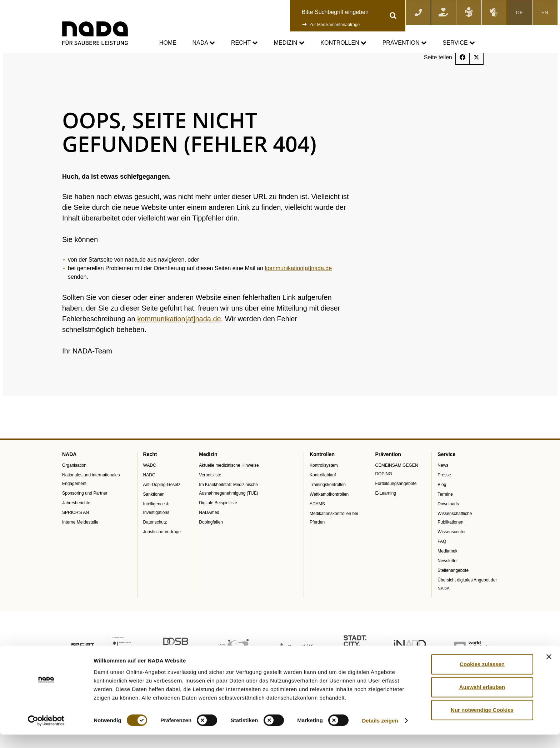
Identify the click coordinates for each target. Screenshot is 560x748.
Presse (444, 493)
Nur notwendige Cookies (482, 723)
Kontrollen (343, 43)
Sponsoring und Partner (85, 511)
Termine (445, 512)
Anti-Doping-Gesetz (162, 503)
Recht (244, 43)
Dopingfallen (211, 540)
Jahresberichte (76, 521)
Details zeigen (380, 734)
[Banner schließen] (549, 670)
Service (459, 43)
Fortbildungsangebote (396, 502)
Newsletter (448, 579)
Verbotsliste (210, 493)
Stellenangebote (453, 589)
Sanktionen (154, 512)
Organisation (74, 484)
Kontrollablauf (323, 493)
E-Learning (386, 511)
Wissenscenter (452, 550)
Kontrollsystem (324, 484)
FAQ (442, 560)
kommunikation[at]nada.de (298, 286)
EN (545, 13)
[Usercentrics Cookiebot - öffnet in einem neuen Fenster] (46, 734)
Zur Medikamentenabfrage (335, 25)
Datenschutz (155, 540)
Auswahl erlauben (482, 700)
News (443, 484)
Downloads (448, 522)
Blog (442, 503)
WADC (150, 484)
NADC (149, 493)
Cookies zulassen (482, 677)
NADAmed (209, 531)
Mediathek (447, 569)
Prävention (405, 43)
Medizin (289, 43)
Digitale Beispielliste (218, 521)
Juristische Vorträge (162, 550)
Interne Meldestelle (80, 540)
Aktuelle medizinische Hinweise (229, 484)
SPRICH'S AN (76, 531)
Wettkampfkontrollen (329, 512)
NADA (204, 43)
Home (168, 43)
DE (519, 13)
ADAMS (317, 522)
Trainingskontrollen (328, 503)
